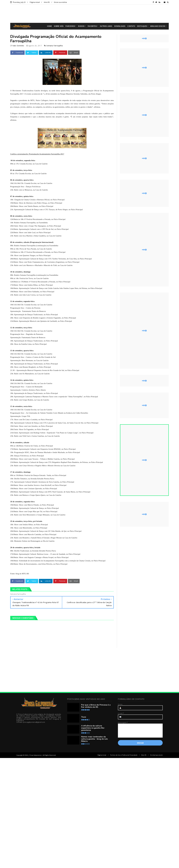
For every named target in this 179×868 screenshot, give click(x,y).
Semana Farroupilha (55, 46)
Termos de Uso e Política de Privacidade (124, 755)
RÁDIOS (81, 26)
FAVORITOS (92, 26)
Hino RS (47, 2)
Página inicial (35, 2)
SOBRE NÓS (59, 26)
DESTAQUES (142, 26)
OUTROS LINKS (106, 26)
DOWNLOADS (120, 26)
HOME (50, 26)
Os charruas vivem (156, 755)
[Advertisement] (91, 14)
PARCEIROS (70, 26)
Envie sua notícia (60, 2)
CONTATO (131, 26)
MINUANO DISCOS (158, 26)
